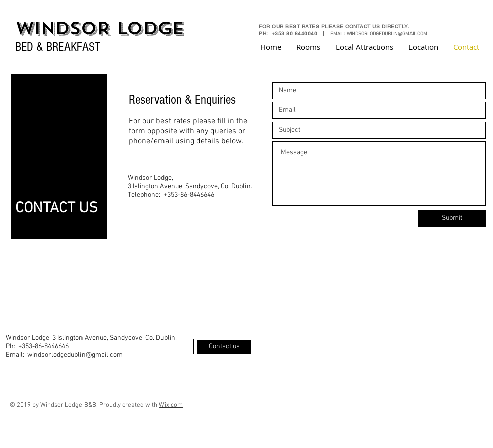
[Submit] (452, 218)
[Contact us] (224, 347)
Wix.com (171, 405)
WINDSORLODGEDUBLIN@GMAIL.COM (387, 34)
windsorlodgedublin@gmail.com (75, 355)
